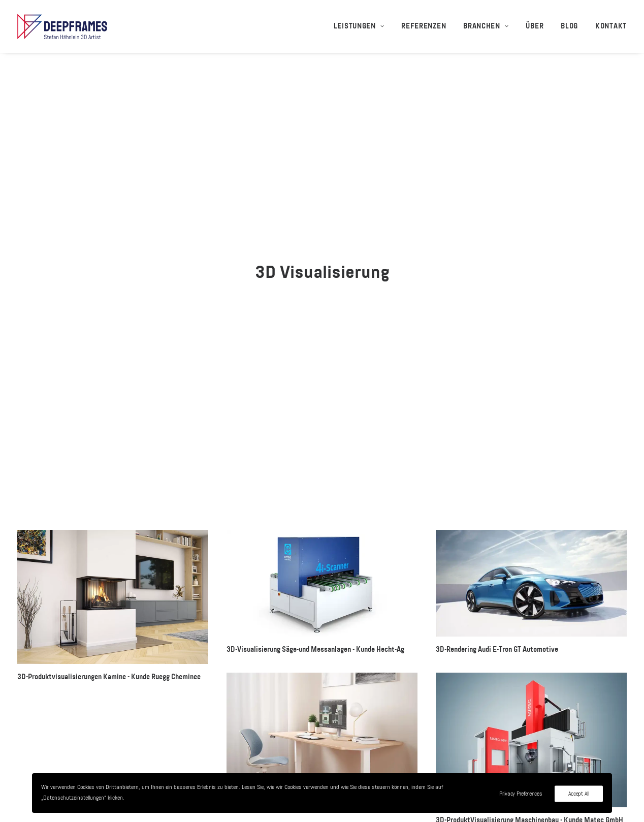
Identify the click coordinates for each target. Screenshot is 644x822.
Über (535, 26)
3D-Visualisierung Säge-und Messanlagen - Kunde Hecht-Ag (315, 491)
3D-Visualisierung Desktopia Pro (276, 645)
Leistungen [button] (359, 26)
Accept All (579, 794)
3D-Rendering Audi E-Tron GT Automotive (497, 491)
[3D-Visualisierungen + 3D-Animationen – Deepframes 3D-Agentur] (62, 26)
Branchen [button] (486, 26)
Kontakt (611, 26)
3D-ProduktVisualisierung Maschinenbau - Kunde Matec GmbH (529, 661)
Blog (569, 26)
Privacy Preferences (521, 794)
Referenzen (424, 26)
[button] (113, 438)
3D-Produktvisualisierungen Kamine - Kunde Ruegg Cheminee (109, 518)
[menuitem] (363, 26)
